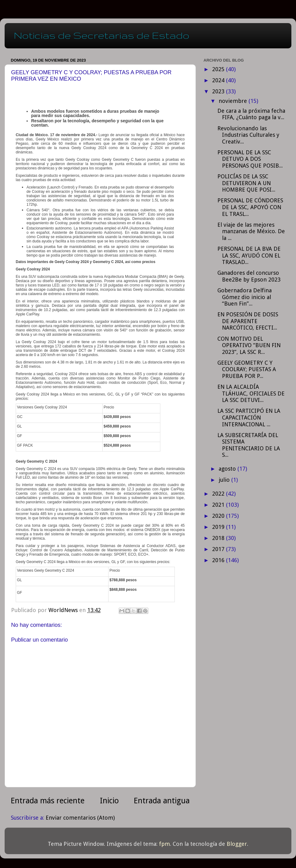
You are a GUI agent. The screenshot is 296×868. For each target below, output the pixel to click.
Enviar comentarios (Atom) (80, 818)
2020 (219, 516)
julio (225, 480)
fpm (164, 844)
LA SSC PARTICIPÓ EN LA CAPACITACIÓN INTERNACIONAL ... (249, 417)
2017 (219, 549)
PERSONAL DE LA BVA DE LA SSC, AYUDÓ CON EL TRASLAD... (249, 255)
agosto (228, 469)
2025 (219, 69)
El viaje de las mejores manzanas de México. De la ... (251, 231)
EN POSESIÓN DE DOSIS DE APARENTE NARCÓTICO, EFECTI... (248, 321)
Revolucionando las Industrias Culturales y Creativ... (248, 135)
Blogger (237, 844)
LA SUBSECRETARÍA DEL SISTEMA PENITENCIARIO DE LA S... (249, 445)
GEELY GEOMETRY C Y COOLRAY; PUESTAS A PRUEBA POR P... (247, 369)
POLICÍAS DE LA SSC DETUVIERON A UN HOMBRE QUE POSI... (246, 183)
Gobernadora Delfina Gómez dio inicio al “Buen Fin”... (245, 297)
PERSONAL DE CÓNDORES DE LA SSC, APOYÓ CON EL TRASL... (250, 207)
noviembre (234, 101)
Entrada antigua (162, 801)
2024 (219, 80)
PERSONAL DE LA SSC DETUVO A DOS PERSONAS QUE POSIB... (250, 159)
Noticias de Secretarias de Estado (102, 35)
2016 (219, 560)
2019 (219, 527)
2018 (219, 538)
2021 (219, 505)
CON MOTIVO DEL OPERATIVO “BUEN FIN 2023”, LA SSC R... (249, 345)
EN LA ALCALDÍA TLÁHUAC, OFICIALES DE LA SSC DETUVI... (251, 393)
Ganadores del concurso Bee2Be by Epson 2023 (249, 276)
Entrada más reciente (48, 801)
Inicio (109, 801)
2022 (219, 494)
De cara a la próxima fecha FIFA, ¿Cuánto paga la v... (251, 114)
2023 (219, 91)
